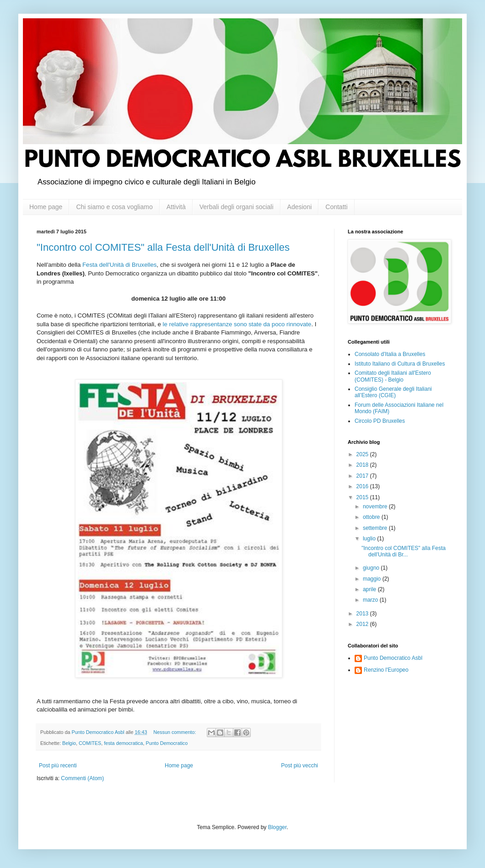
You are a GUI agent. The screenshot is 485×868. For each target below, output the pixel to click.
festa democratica (123, 743)
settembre (376, 528)
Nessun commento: (175, 732)
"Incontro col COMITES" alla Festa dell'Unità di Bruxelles (163, 247)
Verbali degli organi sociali (237, 207)
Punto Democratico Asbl (393, 658)
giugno (372, 568)
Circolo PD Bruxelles (380, 421)
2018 (363, 465)
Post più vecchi (299, 766)
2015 (363, 497)
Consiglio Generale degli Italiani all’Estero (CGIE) (393, 392)
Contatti (336, 207)
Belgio (69, 743)
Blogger (278, 827)
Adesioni (300, 207)
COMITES (90, 743)
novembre (376, 507)
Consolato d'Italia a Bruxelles (390, 354)
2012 (363, 624)
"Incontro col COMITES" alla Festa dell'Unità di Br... (404, 551)
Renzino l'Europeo (386, 670)
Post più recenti (58, 766)
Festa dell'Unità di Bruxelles (119, 265)
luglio (370, 539)
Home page (46, 207)
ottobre (372, 517)
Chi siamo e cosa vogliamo (114, 207)
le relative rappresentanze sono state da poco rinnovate (237, 324)
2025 (363, 454)
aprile (370, 589)
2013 (363, 614)
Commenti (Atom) (82, 778)
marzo (371, 600)
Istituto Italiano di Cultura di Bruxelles (400, 364)
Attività (176, 207)
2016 (363, 486)
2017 (363, 476)
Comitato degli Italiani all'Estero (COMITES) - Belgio (393, 376)
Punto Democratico (167, 743)
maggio (373, 579)
